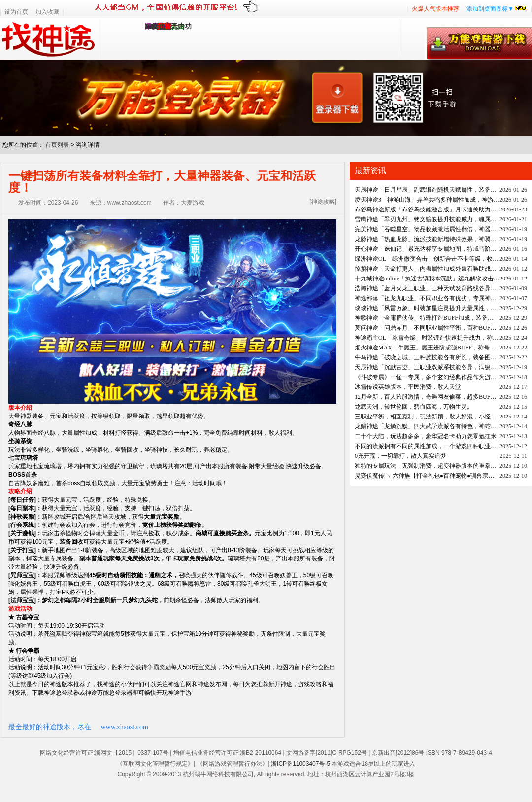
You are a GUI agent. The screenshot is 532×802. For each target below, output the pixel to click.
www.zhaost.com (125, 727)
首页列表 (57, 145)
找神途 (50, 39)
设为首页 (16, 12)
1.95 (151, 26)
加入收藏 (47, 12)
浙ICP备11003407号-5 (300, 764)
